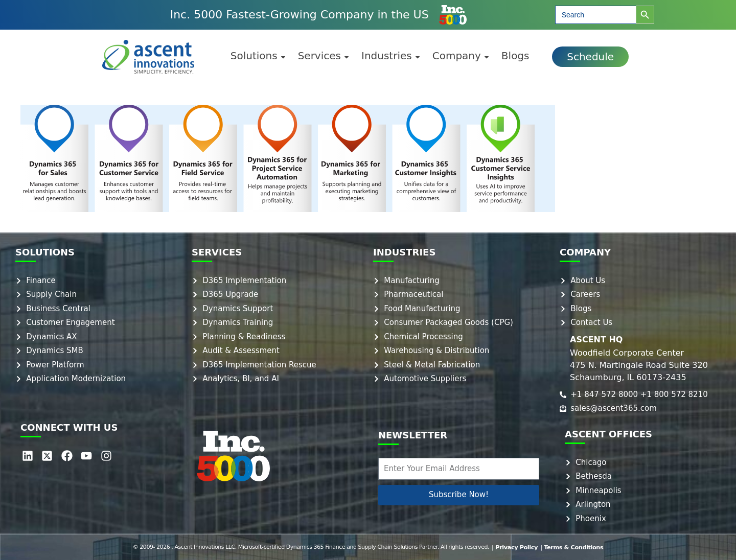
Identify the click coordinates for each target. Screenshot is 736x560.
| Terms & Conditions (571, 547)
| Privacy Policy (516, 547)
